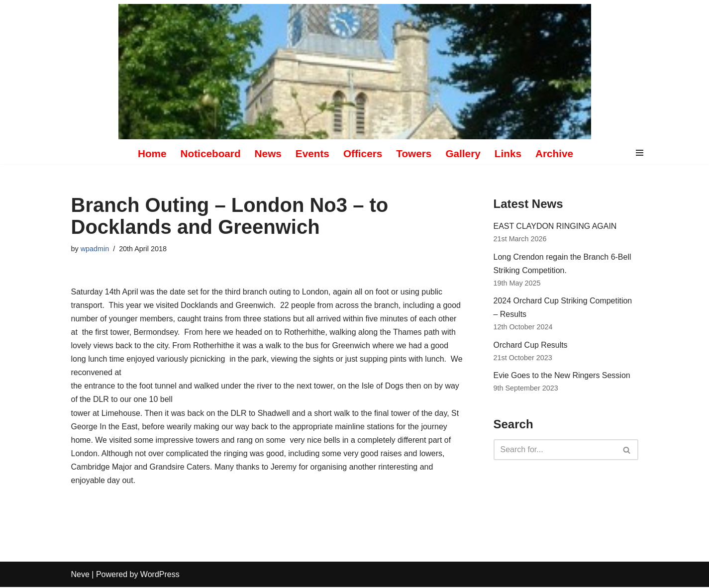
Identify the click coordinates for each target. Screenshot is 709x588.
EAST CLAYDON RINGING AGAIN (555, 226)
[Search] (555, 451)
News (268, 153)
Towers (414, 153)
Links (508, 153)
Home (152, 153)
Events (312, 153)
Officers (363, 153)
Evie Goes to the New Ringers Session (562, 376)
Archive (555, 153)
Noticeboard (210, 153)
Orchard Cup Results (531, 345)
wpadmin (95, 249)
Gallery (463, 153)
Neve (80, 575)
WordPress (160, 575)
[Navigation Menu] (640, 154)
